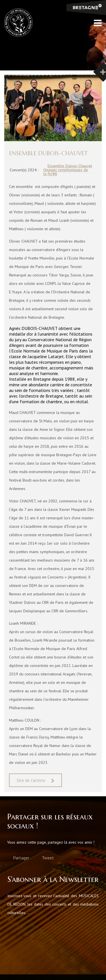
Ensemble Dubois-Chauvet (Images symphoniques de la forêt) (68, 170)
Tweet (48, 858)
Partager (21, 858)
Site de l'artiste (31, 780)
